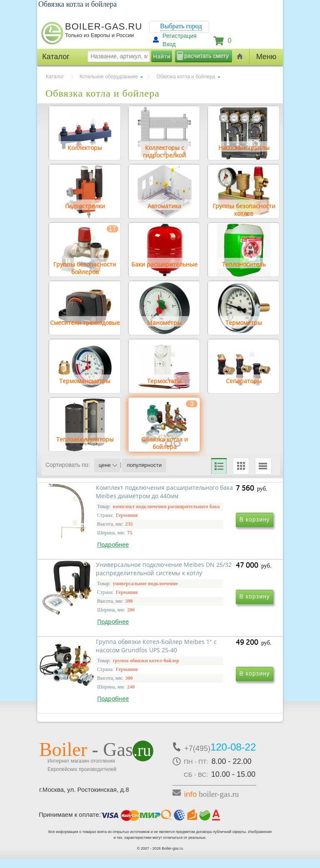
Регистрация (180, 36)
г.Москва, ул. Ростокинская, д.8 (84, 798)
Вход (169, 44)
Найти (162, 56)
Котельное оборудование (109, 77)
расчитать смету (206, 56)
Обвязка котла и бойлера (186, 77)
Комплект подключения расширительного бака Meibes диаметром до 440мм (101, 577)
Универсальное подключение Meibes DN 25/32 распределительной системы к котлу (216, 581)
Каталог (55, 77)
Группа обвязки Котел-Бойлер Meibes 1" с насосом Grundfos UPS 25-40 (103, 697)
